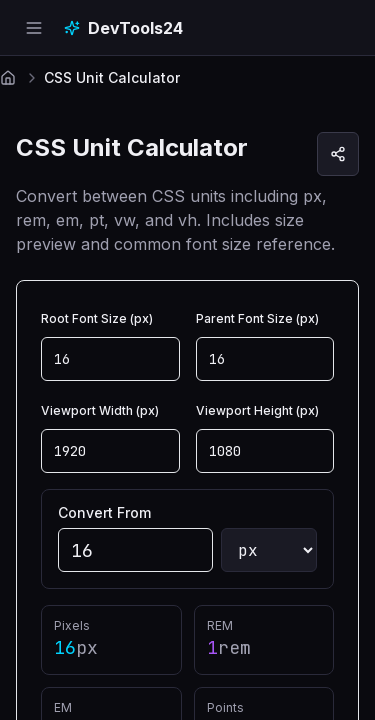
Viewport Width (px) (100, 410)
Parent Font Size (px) (257, 318)
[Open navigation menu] (34, 28)
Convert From (104, 513)
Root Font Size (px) (97, 318)
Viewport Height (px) (257, 410)
